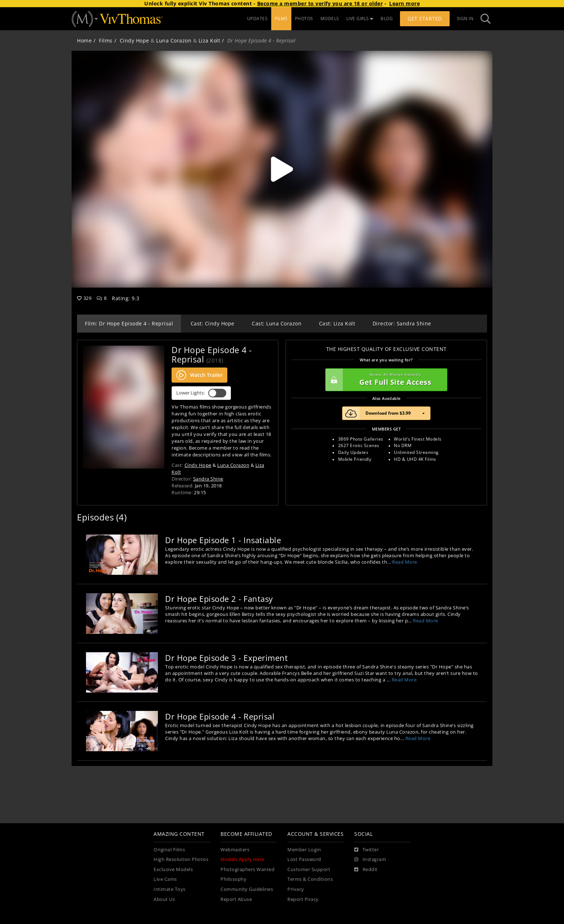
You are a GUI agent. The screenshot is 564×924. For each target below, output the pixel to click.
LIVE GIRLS (360, 19)
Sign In (465, 19)
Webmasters (235, 850)
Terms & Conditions (310, 879)
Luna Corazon (174, 40)
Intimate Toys (170, 889)
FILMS (281, 19)
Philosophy (233, 879)
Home (84, 40)
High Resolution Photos (181, 859)
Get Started (425, 19)
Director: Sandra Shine (402, 323)
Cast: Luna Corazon (277, 323)
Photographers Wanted (247, 869)
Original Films (169, 850)
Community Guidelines (247, 889)
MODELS (330, 19)
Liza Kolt (210, 40)
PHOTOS (304, 19)
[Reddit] (366, 870)
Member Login (304, 850)
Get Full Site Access (385, 380)
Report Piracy (303, 899)
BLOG (387, 19)
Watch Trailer (199, 375)
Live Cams (165, 879)
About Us (164, 899)
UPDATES (258, 19)
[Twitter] (367, 850)
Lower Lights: (201, 393)
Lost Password (304, 859)
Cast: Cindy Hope (213, 323)
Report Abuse (236, 899)
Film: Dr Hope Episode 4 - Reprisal (129, 323)
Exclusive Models (173, 869)
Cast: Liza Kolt (337, 323)
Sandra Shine (208, 479)
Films (106, 40)
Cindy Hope (135, 40)
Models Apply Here (242, 859)
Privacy (296, 889)
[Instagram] (370, 860)
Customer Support (309, 869)
